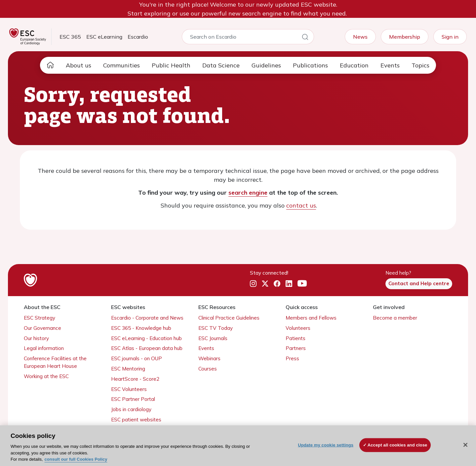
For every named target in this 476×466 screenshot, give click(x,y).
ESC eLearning (104, 37)
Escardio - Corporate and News (147, 318)
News (360, 37)
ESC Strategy (40, 318)
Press (292, 358)
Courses (208, 369)
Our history (36, 338)
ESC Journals (213, 338)
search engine (248, 193)
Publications (310, 65)
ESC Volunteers (129, 389)
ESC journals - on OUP (137, 358)
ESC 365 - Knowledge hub (141, 328)
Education (354, 65)
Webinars (209, 358)
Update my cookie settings (326, 445)
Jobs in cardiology (131, 409)
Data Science (221, 65)
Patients (296, 338)
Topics (420, 65)
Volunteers (298, 328)
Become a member (395, 318)
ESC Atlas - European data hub (147, 348)
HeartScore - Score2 (135, 379)
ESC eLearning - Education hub (146, 338)
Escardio (138, 37)
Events (390, 65)
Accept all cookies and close (397, 445)
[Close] (465, 445)
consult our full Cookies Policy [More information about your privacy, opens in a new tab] (76, 459)
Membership (405, 37)
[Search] (305, 38)
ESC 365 (70, 37)
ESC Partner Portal (133, 399)
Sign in (450, 37)
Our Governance (42, 328)
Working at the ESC (46, 376)
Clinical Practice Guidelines (229, 318)
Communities (121, 65)
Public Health (171, 65)
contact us (301, 205)
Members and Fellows (311, 318)
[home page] (50, 65)
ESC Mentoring (128, 369)
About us (79, 65)
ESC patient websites (136, 420)
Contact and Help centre (419, 283)
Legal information (44, 348)
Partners (296, 348)
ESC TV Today (216, 328)
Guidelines (266, 65)
